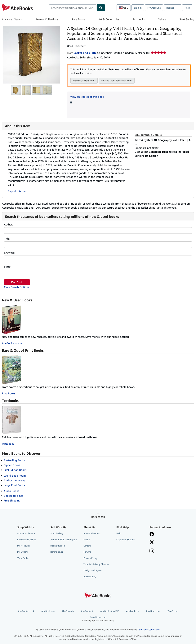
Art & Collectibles (109, 19)
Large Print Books (14, 485)
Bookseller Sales (13, 496)
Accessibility (90, 576)
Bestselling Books (14, 460)
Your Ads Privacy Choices (96, 564)
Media (87, 540)
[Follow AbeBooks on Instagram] (152, 551)
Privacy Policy (90, 558)
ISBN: (7, 267)
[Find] (101, 8)
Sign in (138, 8)
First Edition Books (15, 470)
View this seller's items (84, 81)
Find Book (17, 282)
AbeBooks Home (12, 343)
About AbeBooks (92, 533)
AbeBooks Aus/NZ (110, 611)
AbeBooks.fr (68, 611)
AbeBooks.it (87, 611)
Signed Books (12, 465)
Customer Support (126, 540)
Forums (87, 552)
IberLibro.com (153, 611)
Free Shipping (12, 500)
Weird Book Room (15, 476)
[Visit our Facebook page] (152, 534)
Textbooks (139, 19)
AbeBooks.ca (133, 611)
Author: (8, 224)
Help (187, 8)
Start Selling (187, 19)
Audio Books (11, 491)
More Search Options (17, 287)
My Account (154, 8)
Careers (87, 546)
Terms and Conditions (149, 630)
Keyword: (10, 253)
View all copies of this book (87, 97)
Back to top (98, 517)
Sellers (162, 19)
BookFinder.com (98, 619)
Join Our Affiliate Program (64, 540)
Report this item (18, 191)
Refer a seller (57, 552)
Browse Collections (47, 19)
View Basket (23, 558)
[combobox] (73, 8)
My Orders (22, 552)
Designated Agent (93, 570)
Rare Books (78, 19)
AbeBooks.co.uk (26, 611)
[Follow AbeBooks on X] (152, 543)
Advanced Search (12, 19)
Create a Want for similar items (117, 81)
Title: (7, 239)
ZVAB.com (173, 611)
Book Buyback (58, 546)
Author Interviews (14, 480)
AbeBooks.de (48, 611)
